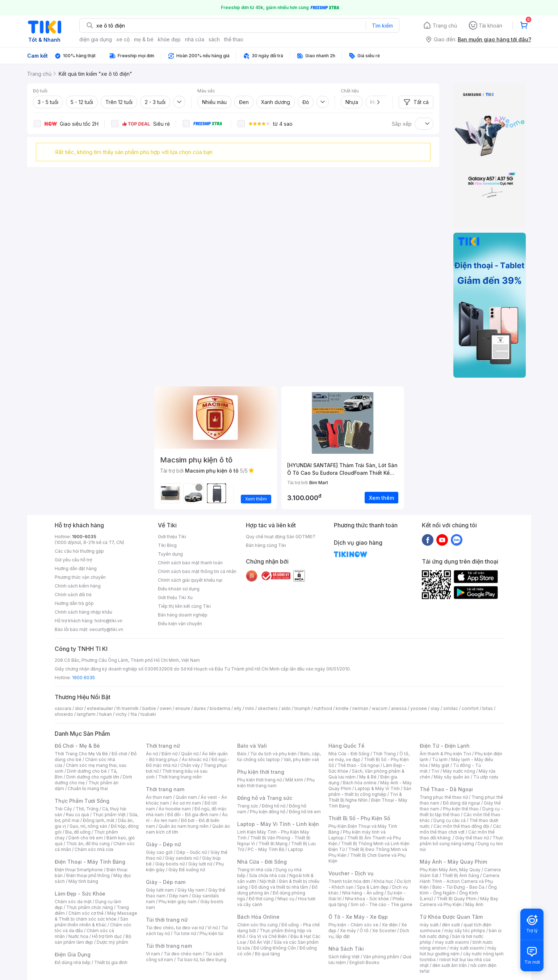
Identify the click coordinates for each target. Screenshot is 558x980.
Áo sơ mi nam (187, 803)
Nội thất (268, 881)
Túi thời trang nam (169, 946)
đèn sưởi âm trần (450, 965)
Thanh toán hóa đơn (349, 881)
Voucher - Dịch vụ (351, 873)
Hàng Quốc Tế (346, 746)
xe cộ (123, 39)
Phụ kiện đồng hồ (268, 812)
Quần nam (186, 797)
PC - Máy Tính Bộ (266, 849)
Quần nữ (190, 754)
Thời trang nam (165, 789)
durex (200, 708)
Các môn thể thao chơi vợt (460, 829)
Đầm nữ (169, 754)
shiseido (64, 714)
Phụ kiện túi (211, 933)
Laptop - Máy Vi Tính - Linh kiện (278, 824)
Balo (242, 754)
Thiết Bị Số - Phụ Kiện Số (359, 818)
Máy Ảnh (474, 904)
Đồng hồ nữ (274, 806)
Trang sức (248, 806)
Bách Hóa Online (258, 917)
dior (79, 708)
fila (134, 714)
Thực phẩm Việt (109, 815)
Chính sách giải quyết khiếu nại (190, 580)
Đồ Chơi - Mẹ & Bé (77, 746)
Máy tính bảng (83, 881)
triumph (302, 708)
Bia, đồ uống (78, 832)
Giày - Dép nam (166, 882)
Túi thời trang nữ (167, 920)
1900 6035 (83, 678)
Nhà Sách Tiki (346, 949)
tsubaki (148, 714)
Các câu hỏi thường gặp (79, 551)
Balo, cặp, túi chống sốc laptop (279, 757)
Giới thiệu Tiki (172, 537)
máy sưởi (429, 925)
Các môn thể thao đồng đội (461, 826)
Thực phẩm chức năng (90, 907)
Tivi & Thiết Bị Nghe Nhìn (365, 797)
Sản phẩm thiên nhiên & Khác (91, 922)
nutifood (323, 708)
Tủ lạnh (440, 759)
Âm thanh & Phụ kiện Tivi (445, 754)
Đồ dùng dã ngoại (461, 803)
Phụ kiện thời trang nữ (259, 780)
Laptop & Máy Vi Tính (377, 788)
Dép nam (179, 896)
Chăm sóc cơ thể (86, 913)
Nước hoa (78, 936)
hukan (106, 714)
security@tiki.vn (106, 629)
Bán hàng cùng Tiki (266, 545)
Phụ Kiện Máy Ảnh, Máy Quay (450, 870)
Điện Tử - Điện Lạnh (445, 746)
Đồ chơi (119, 754)
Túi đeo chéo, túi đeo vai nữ (175, 928)
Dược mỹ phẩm (112, 942)
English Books (364, 962)
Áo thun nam (159, 797)
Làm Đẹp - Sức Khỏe (80, 894)
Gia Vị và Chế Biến (268, 936)
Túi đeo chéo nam (183, 954)
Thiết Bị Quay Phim (457, 899)
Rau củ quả (77, 815)
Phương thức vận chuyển (80, 577)
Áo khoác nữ (195, 759)
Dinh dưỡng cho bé (87, 771)
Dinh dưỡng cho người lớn (93, 777)
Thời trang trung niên (180, 777)
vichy (121, 714)
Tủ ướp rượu (486, 777)
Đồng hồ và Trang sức (265, 798)
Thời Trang (384, 754)
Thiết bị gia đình (111, 962)
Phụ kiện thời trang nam (276, 783)
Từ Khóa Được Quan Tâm (451, 917)
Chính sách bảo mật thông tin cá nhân (197, 571)
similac (451, 708)
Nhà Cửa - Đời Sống (262, 862)
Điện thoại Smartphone (79, 870)
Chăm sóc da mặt (73, 902)
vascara (63, 708)
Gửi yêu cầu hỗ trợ (73, 560)
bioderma (220, 708)
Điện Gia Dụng (73, 954)
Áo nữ (152, 754)
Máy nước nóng (459, 771)
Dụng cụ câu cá (450, 820)
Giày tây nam (191, 890)
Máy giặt (440, 765)
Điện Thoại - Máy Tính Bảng (90, 862)
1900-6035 (84, 537)
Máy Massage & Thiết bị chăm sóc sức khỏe (96, 916)
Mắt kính (294, 780)
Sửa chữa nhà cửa (267, 875)
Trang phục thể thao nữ (444, 797)
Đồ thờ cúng (261, 899)
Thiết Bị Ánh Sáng (461, 875)
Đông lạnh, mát (99, 820)
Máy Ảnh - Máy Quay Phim (453, 862)
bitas (488, 708)
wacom (380, 708)
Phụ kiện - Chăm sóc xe (353, 925)
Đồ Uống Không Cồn (275, 948)
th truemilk (128, 708)
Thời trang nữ (163, 746)
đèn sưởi (451, 925)
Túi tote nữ (185, 933)
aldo (286, 708)
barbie (149, 708)
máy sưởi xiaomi (467, 948)
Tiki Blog (167, 545)
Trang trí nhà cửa (255, 870)
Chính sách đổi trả (73, 595)
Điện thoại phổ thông (88, 875)
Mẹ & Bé (368, 777)
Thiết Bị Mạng (273, 844)
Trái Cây (63, 809)
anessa (399, 708)
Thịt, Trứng (87, 809)
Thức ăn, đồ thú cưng (88, 844)
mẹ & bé (144, 39)
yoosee (419, 708)
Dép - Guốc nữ (192, 852)
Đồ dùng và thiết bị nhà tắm (280, 887)
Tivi (435, 771)
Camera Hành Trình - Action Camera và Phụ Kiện (460, 881)
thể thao (234, 39)
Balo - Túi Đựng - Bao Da (458, 887)
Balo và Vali (252, 746)
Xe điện (390, 925)
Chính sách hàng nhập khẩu (83, 612)
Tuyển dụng (170, 554)
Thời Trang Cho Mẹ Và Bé (81, 754)
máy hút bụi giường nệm (458, 951)
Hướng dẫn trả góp (74, 603)
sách (214, 39)
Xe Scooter (384, 931)
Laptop (295, 849)
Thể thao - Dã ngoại (358, 765)
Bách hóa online (360, 783)
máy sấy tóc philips (465, 931)
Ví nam (153, 954)
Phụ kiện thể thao (461, 809)
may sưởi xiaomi (452, 942)
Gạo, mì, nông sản (88, 826)
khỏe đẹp (169, 39)
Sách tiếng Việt (344, 957)
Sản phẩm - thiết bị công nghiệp (370, 791)
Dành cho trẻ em (86, 838)
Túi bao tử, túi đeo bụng (202, 960)
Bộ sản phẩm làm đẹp (93, 939)
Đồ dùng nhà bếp (73, 962)
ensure (183, 708)
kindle (342, 708)
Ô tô (364, 931)
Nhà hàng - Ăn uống (363, 893)
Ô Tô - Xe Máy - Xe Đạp (358, 917)
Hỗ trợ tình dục (107, 936)
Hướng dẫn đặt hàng (76, 568)
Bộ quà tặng (267, 954)
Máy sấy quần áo (452, 777)
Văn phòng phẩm (381, 957)
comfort (470, 708)
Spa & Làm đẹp (373, 887)
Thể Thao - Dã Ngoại (446, 789)
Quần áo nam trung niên (184, 826)
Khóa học (383, 881)
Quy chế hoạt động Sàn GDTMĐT (281, 537)
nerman (360, 708)
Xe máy (348, 931)
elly (238, 708)
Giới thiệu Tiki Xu (175, 597)
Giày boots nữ (170, 864)
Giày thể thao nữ (472, 838)
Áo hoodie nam (175, 809)
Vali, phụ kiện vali (301, 759)
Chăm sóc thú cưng (257, 925)
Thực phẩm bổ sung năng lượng (461, 841)
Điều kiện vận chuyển (180, 624)
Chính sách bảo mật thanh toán (190, 563)
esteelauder (100, 708)
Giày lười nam (160, 890)
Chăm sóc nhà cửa (94, 849)
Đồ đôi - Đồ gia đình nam (193, 815)
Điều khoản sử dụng (179, 589)
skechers (268, 708)
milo (250, 708)
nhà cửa (195, 39)
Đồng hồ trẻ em (305, 812)
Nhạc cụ (286, 899)
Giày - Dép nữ (163, 844)
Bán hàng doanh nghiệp (183, 615)
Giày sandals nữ (182, 858)
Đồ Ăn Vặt (260, 942)
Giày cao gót (159, 852)
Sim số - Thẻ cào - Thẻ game (381, 904)
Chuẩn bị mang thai (88, 788)
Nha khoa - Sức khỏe (367, 899)
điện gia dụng (96, 39)
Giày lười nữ (200, 864)
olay (435, 708)
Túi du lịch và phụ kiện (273, 754)
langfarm (86, 714)
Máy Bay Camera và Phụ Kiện (459, 902)
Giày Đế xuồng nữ (187, 870)
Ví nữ (213, 928)
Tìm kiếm (382, 26)
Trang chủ (445, 26)
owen (166, 708)
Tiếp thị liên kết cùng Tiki (184, 606)
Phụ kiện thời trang (261, 772)
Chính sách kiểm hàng (78, 586)
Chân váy (190, 765)
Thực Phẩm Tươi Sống (82, 801)
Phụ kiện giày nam (178, 902)
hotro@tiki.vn (108, 621)
